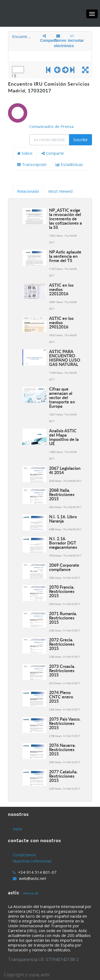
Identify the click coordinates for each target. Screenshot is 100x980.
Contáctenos (24, 855)
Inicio (17, 829)
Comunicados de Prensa (51, 126)
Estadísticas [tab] (69, 164)
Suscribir (81, 140)
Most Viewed (60, 191)
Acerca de (31, 893)
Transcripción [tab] (32, 164)
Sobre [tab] (25, 153)
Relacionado (28, 191)
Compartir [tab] (53, 153)
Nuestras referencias (32, 861)
